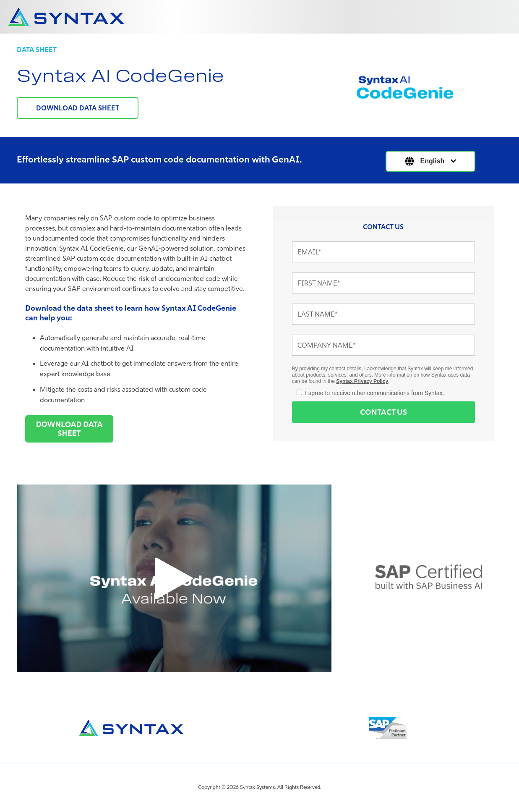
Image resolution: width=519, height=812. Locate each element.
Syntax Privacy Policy (362, 381)
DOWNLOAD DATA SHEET (78, 108)
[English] (431, 161)
